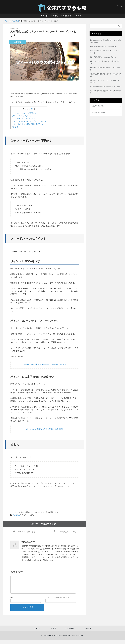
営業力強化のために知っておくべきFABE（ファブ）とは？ (105, 81)
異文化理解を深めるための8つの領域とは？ (104, 57)
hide (33, 109)
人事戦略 (78, 16)
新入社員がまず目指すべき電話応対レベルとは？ (105, 87)
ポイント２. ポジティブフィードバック (30, 121)
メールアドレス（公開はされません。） (57, 601)
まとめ (15, 127)
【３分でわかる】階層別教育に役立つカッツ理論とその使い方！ (105, 41)
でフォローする (26, 532)
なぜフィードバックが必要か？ (24, 113)
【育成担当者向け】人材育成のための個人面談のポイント (45, 364)
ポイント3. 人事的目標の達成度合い (29, 124)
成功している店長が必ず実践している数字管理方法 (105, 92)
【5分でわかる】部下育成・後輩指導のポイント (105, 47)
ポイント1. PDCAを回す (25, 119)
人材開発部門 (66, 16)
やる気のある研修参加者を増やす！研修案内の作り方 (105, 75)
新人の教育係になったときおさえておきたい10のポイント (105, 52)
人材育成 (54, 16)
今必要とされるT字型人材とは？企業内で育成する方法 (105, 62)
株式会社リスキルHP (99, 113)
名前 (12, 601)
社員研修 (44, 16)
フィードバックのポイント (22, 116)
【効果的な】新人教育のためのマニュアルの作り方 (105, 69)
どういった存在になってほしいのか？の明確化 (45, 429)
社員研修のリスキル (98, 106)
